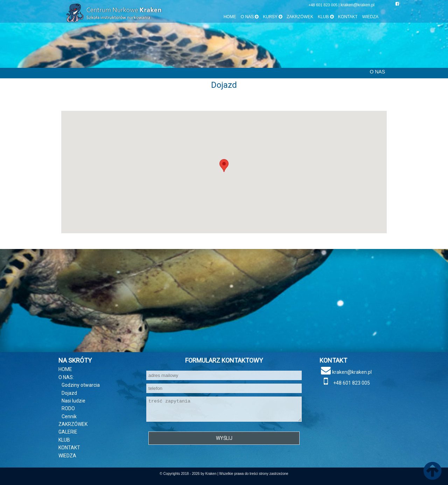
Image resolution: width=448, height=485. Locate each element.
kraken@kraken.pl (358, 5)
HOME (230, 17)
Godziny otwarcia (81, 385)
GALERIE (68, 432)
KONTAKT (348, 17)
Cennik (69, 416)
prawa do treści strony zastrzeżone (261, 474)
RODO (68, 408)
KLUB (64, 440)
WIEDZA (370, 17)
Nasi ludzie (73, 401)
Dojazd (69, 393)
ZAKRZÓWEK (300, 17)
